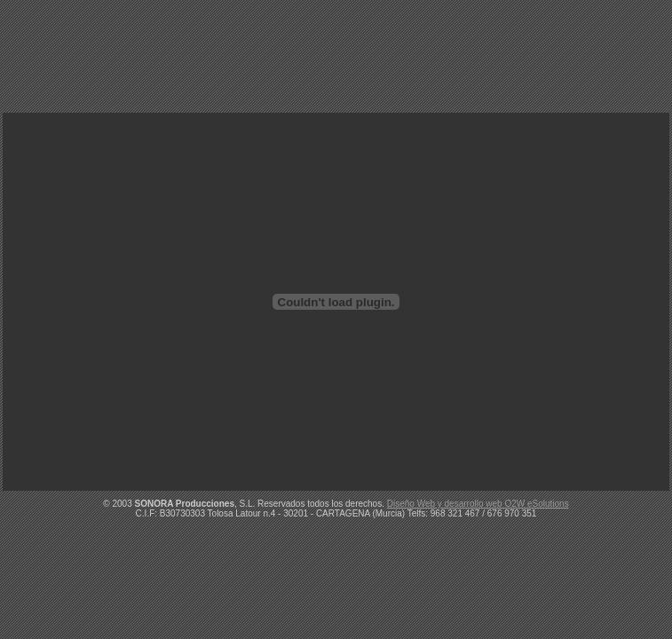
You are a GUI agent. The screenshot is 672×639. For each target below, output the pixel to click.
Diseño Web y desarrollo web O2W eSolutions (478, 504)
